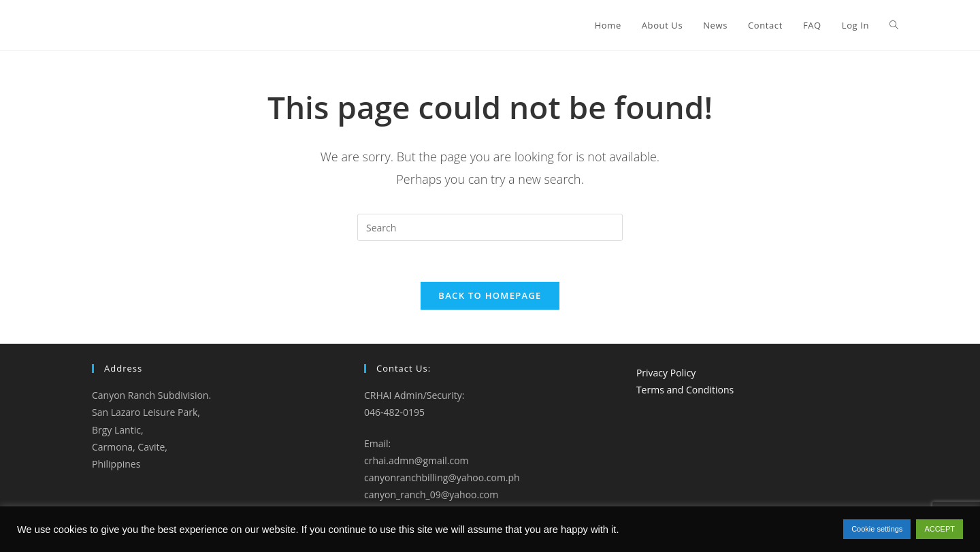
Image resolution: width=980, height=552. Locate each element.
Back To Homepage (490, 295)
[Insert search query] (490, 227)
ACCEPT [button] (940, 529)
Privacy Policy (666, 373)
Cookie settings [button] (877, 529)
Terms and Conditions (685, 390)
